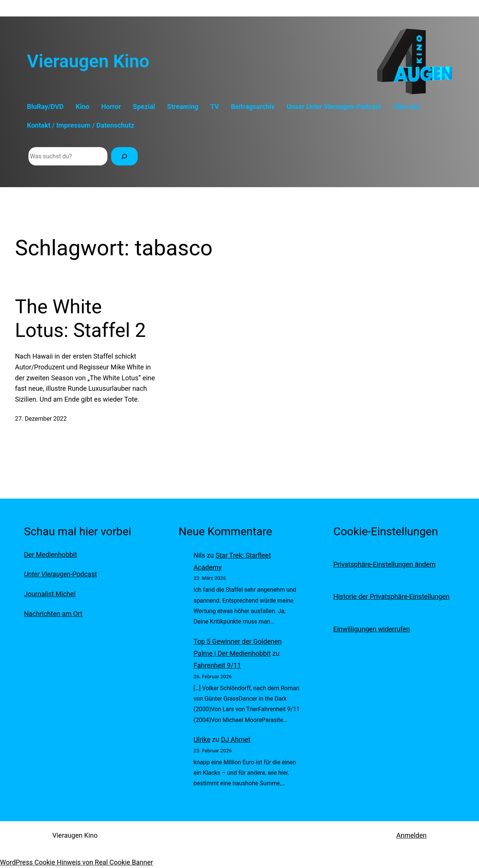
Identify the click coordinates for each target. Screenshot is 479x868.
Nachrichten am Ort (53, 614)
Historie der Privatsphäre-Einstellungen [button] (391, 596)
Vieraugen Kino (88, 61)
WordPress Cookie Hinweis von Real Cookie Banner (77, 862)
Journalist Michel (50, 594)
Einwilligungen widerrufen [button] (372, 629)
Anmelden (411, 835)
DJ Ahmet (236, 739)
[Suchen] (124, 156)
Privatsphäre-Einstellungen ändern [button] (385, 564)
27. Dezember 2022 (41, 419)
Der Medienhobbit (51, 555)
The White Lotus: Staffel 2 (80, 318)
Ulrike (202, 739)
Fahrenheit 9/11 (217, 665)
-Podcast (60, 574)
